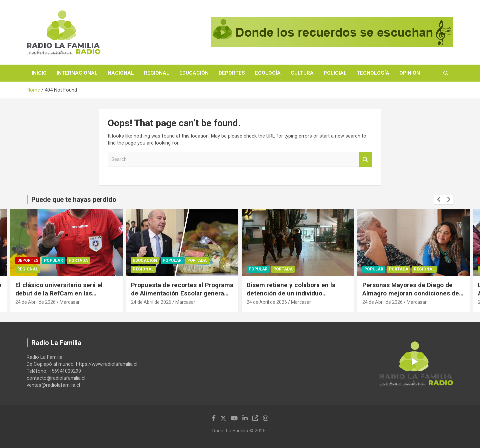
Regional (157, 73)
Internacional (77, 73)
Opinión (410, 73)
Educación (194, 73)
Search (366, 159)
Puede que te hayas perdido (74, 200)
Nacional (121, 73)
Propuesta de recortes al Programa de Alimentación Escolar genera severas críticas (182, 293)
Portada (78, 260)
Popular (53, 260)
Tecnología (373, 73)
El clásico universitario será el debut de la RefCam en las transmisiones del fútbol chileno (63, 293)
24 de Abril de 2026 (35, 302)
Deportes (232, 73)
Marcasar (70, 302)
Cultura (302, 73)
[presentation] (439, 200)
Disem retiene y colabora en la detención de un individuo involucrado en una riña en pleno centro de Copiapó (294, 297)
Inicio (39, 73)
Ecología (268, 73)
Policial (335, 73)
